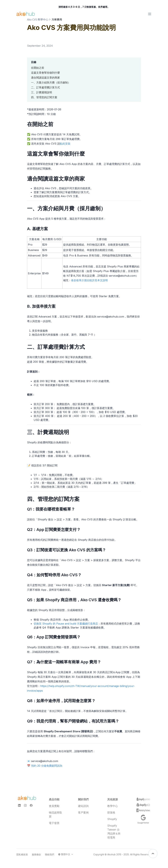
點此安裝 (65, 144)
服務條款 (36, 854)
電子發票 (54, 823)
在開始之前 (38, 68)
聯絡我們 (50, 854)
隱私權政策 (22, 854)
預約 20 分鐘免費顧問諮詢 (47, 766)
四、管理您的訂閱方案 (44, 97)
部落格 (111, 812)
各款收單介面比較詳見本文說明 (89, 280)
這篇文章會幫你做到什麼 (45, 73)
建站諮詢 (83, 806)
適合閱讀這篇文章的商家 (45, 78)
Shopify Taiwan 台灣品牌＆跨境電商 (114, 832)
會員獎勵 (54, 806)
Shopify (112, 819)
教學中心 (113, 806)
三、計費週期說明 (42, 92)
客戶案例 (83, 812)
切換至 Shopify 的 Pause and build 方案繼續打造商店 (66, 624)
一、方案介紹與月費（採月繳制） (51, 82)
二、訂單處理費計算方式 (45, 87)
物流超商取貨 (55, 814)
